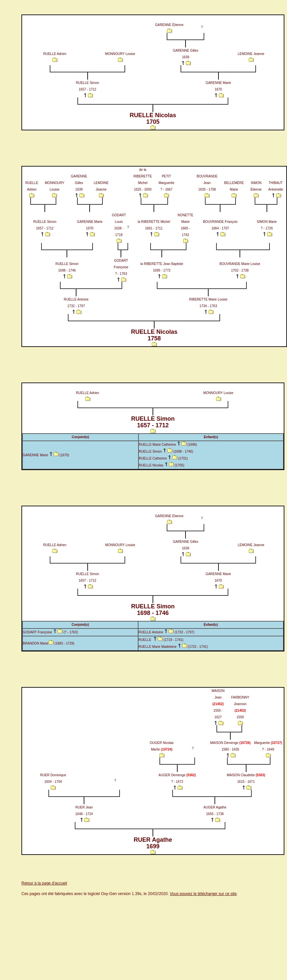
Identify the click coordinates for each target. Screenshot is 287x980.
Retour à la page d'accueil (44, 883)
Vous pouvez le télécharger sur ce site (203, 894)
